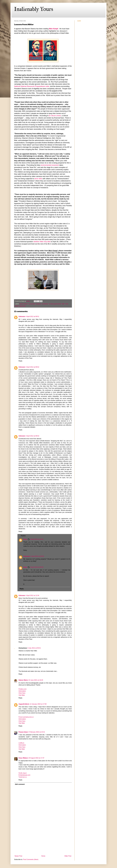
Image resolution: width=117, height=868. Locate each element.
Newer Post (18, 856)
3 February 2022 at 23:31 (37, 732)
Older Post (68, 856)
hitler (63, 304)
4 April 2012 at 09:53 (32, 436)
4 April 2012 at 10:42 (37, 539)
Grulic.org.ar (23, 773)
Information (22, 691)
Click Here (22, 693)
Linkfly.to (21, 743)
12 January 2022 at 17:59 (38, 704)
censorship (32, 304)
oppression (22, 306)
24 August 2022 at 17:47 (36, 758)
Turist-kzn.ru (23, 777)
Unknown (22, 316)
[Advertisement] (43, 841)
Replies (23, 536)
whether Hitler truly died (42, 242)
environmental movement (50, 165)
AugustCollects (24, 704)
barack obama (24, 304)
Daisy (25, 539)
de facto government (55, 304)
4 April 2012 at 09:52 (32, 367)
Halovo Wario (23, 680)
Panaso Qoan (23, 732)
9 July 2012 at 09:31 (34, 648)
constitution (45, 304)
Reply (20, 361)
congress (38, 304)
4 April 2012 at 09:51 (32, 316)
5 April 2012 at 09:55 (37, 567)
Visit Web (22, 695)
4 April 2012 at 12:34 (32, 595)
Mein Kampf (53, 29)
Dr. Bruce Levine (55, 116)
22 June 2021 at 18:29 (36, 680)
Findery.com (23, 689)
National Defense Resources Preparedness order (32, 86)
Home (43, 856)
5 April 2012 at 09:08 (37, 556)
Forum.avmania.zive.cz (26, 717)
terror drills (38, 179)
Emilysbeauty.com (24, 775)
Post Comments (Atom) (31, 859)
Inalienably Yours (34, 9)
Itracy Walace (23, 758)
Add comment (20, 784)
